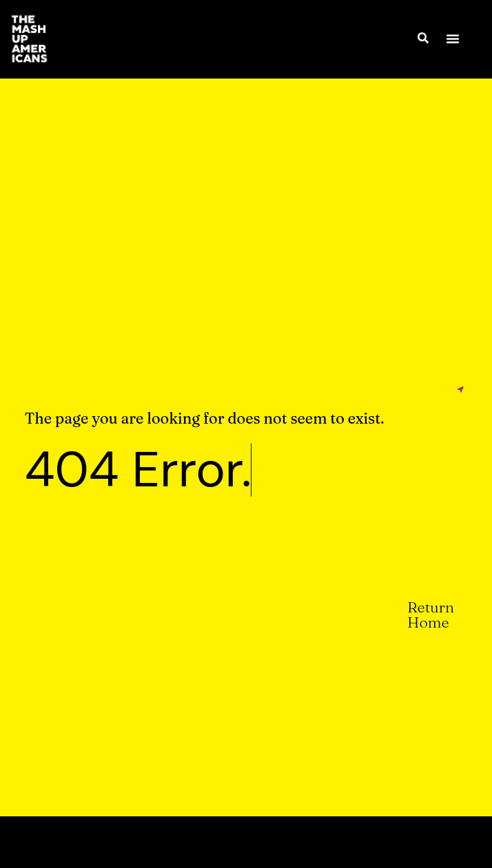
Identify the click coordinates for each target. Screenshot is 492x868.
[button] (453, 39)
